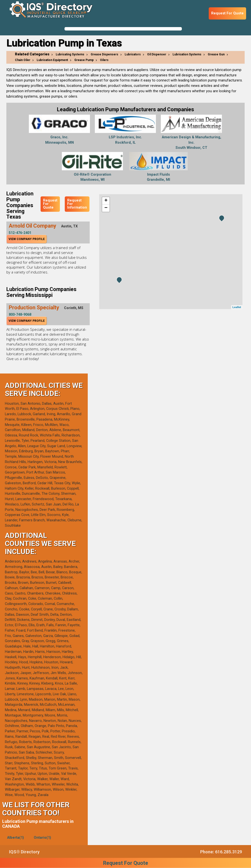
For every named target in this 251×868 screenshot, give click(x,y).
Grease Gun (216, 54)
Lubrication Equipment (52, 60)
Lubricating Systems (70, 54)
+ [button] (106, 201)
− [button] (106, 208)
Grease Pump (84, 60)
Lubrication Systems (187, 54)
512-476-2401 (20, 233)
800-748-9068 (20, 314)
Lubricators (133, 54)
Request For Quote (227, 13)
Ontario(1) (42, 838)
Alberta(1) (16, 838)
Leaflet (237, 307)
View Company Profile (27, 239)
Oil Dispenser (157, 54)
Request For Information (77, 204)
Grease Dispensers (104, 54)
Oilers (104, 60)
